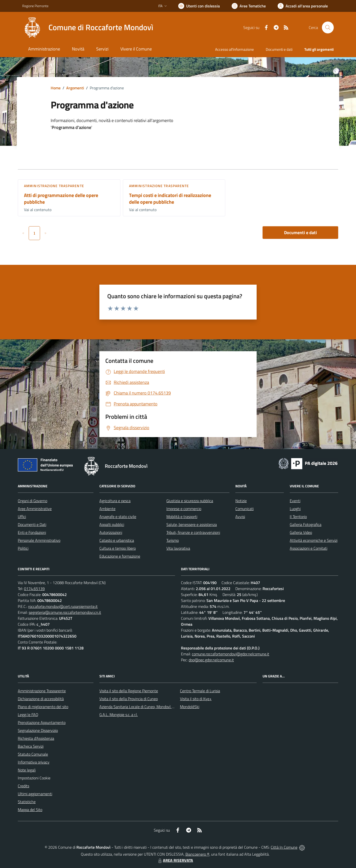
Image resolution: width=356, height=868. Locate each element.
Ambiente (107, 509)
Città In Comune (284, 847)
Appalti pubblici (112, 524)
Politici (23, 548)
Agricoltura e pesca (115, 501)
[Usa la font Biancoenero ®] (199, 6)
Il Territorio (298, 517)
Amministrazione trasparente (54, 186)
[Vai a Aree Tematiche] (249, 6)
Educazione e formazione (120, 556)
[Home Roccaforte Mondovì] (88, 27)
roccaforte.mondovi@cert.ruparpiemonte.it (63, 606)
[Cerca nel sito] (328, 27)
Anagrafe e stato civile (118, 517)
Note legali (27, 770)
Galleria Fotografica (306, 524)
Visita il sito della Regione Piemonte (129, 691)
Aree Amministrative (35, 509)
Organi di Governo (33, 501)
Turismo (173, 540)
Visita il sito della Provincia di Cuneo (129, 699)
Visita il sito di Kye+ (196, 699)
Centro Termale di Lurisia (200, 691)
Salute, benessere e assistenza (192, 524)
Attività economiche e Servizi (314, 540)
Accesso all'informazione (234, 49)
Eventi (295, 501)
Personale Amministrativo (39, 540)
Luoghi (295, 509)
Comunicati (245, 509)
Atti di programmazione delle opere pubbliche (61, 198)
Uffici (22, 517)
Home (56, 88)
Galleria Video (301, 532)
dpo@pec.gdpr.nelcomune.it (211, 660)
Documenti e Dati (32, 524)
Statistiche (27, 802)
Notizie (241, 501)
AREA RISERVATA (175, 860)
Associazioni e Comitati (309, 548)
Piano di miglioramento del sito (43, 707)
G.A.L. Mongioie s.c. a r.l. (119, 715)
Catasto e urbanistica (117, 540)
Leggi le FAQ (28, 715)
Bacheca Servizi (31, 746)
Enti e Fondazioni (32, 532)
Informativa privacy (34, 762)
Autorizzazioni (111, 532)
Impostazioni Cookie (34, 778)
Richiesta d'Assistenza (36, 738)
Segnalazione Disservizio (38, 730)
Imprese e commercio (184, 509)
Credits (23, 786)
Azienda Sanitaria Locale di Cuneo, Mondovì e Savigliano (145, 707)
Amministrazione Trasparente (42, 691)
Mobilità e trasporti (182, 517)
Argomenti (75, 88)
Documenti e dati (300, 233)
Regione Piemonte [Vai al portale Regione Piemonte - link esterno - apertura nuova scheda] (35, 6)
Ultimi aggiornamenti (35, 794)
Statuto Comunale (33, 754)
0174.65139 (34, 589)
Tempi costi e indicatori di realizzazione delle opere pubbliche (170, 198)
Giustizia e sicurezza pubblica (190, 501)
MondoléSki (190, 707)
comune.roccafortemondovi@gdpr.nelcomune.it (231, 654)
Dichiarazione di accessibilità (41, 699)
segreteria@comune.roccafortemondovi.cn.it (65, 612)
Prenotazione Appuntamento (42, 722)
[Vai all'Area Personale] (303, 6)
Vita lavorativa (178, 548)
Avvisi (240, 517)
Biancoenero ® (197, 854)
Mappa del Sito (30, 810)
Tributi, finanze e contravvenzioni (193, 532)
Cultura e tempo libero (118, 548)
